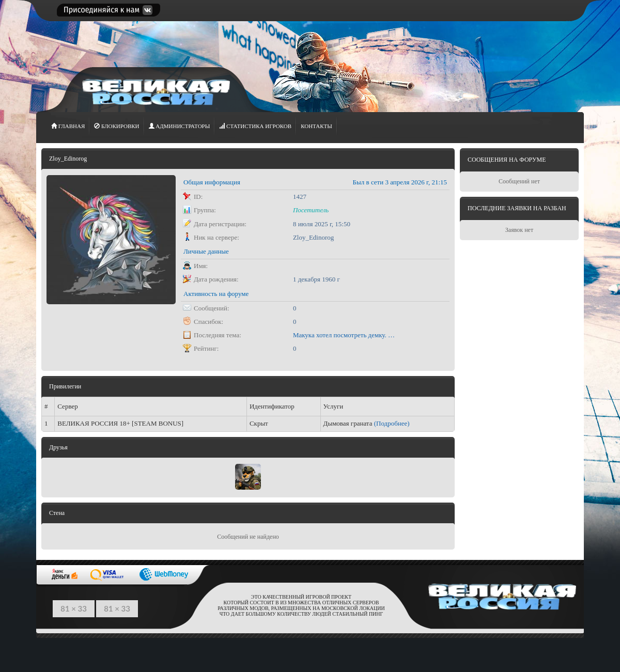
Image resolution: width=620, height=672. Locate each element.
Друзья (58, 447)
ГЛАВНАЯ (68, 126)
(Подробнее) (392, 423)
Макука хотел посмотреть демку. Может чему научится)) (345, 335)
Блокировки (117, 126)
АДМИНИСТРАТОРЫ (180, 126)
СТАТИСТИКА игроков (255, 126)
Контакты (316, 126)
